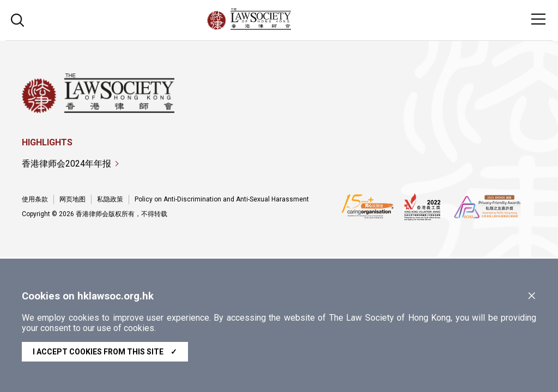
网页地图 (72, 199)
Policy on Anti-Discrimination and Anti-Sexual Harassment (222, 199)
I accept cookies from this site (105, 352)
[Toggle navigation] (538, 19)
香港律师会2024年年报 (66, 164)
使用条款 (35, 199)
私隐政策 (110, 199)
